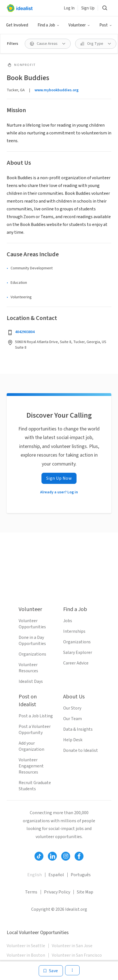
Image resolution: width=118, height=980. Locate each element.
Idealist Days (31, 681)
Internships (74, 631)
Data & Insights (78, 729)
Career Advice (76, 663)
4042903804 (25, 332)
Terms (31, 892)
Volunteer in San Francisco (77, 955)
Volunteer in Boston (26, 955)
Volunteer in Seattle (26, 946)
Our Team (72, 719)
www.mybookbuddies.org (56, 90)
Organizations (32, 654)
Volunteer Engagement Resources (31, 766)
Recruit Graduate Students (35, 786)
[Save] (51, 971)
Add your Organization (31, 746)
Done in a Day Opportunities (32, 641)
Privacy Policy (57, 892)
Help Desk (73, 740)
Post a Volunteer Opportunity (35, 730)
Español (56, 875)
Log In (69, 8)
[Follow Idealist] (39, 856)
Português (81, 875)
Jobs (68, 621)
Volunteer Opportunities (32, 624)
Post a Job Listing (36, 716)
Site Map (85, 892)
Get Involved (17, 25)
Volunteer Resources (28, 668)
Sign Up (88, 8)
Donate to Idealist (81, 750)
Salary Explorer (78, 652)
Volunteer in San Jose (72, 946)
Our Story (72, 708)
